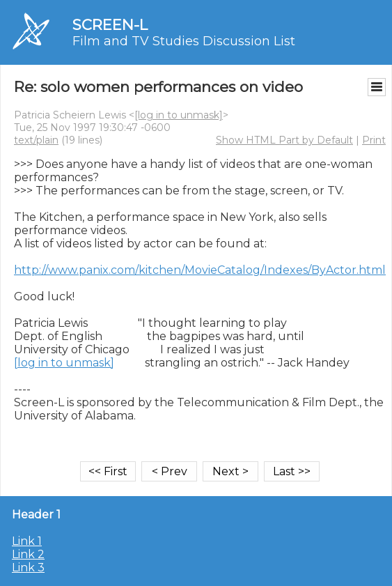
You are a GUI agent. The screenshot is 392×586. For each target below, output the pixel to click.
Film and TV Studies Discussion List (184, 41)
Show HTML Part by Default (284, 140)
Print (374, 140)
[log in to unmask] (179, 115)
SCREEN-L (110, 25)
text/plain (36, 140)
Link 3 (28, 568)
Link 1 (27, 541)
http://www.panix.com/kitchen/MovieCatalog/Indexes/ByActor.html (200, 270)
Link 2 (28, 554)
